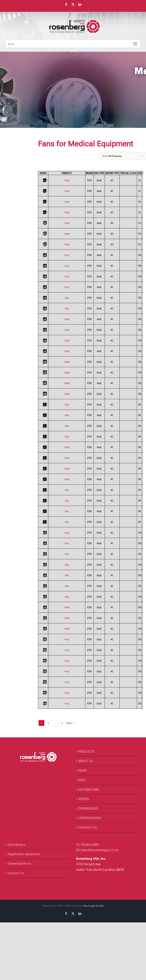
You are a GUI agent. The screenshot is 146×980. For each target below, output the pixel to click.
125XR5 (67, 362)
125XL (67, 298)
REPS (82, 780)
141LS (67, 639)
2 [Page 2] (48, 723)
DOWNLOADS (88, 808)
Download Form (19, 864)
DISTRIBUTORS (89, 790)
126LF (67, 405)
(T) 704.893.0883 (88, 845)
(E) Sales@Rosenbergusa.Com (97, 850)
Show (112, 156)
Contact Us (16, 873)
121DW (67, 234)
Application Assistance (24, 854)
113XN (67, 180)
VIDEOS (84, 799)
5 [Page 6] (62, 723)
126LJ (67, 490)
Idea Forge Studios (93, 906)
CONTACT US (88, 828)
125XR (67, 319)
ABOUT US (86, 761)
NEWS (83, 771)
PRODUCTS (86, 751)
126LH (67, 447)
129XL (67, 565)
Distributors (17, 845)
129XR (67, 607)
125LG (67, 255)
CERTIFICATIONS (90, 818)
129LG (67, 533)
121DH (67, 223)
